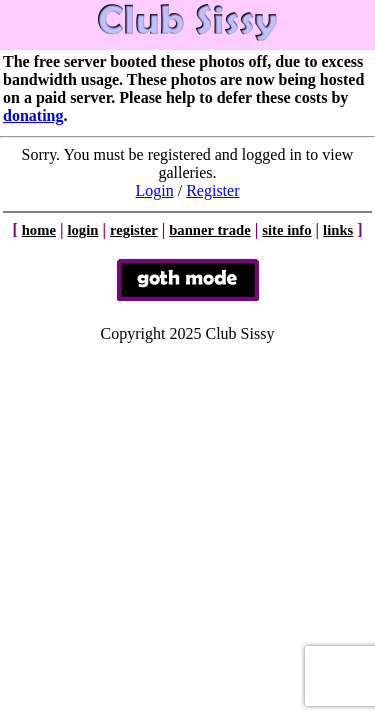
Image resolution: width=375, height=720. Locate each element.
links (338, 230)
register (134, 230)
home (39, 230)
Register (212, 190)
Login (155, 190)
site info (286, 230)
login (82, 230)
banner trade (210, 230)
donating (33, 115)
